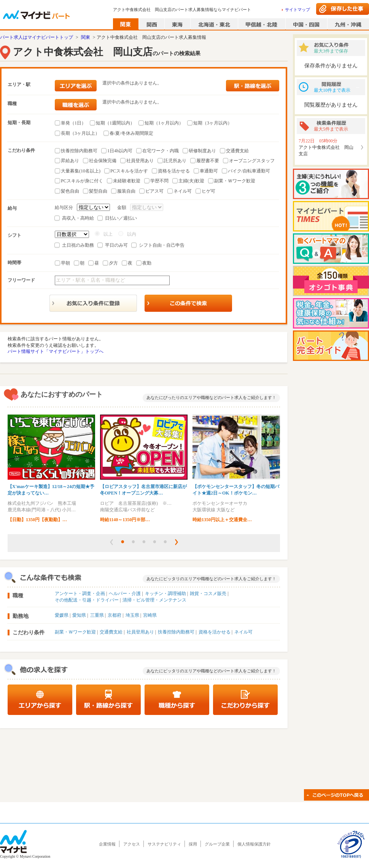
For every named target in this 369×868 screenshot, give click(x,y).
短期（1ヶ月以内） (164, 123)
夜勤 (147, 263)
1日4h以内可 (120, 151)
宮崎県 (150, 615)
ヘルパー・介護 (125, 594)
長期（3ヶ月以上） (80, 133)
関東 (86, 37)
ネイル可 (183, 191)
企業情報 (107, 844)
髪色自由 (70, 191)
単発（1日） (73, 123)
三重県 (97, 615)
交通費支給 (237, 151)
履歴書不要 (208, 161)
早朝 (65, 263)
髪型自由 (98, 191)
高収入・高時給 (78, 218)
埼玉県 (132, 615)
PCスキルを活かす (129, 171)
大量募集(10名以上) (81, 171)
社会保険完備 (103, 161)
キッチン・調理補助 (165, 594)
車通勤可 (209, 171)
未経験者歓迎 (127, 181)
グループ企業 (217, 844)
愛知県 (79, 615)
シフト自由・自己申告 (162, 245)
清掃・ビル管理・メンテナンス (154, 600)
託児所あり (175, 161)
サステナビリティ (164, 844)
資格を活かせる (174, 171)
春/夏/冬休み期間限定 (131, 133)
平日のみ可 (116, 245)
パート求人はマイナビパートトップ (37, 37)
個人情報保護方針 (254, 844)
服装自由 (126, 191)
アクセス (132, 844)
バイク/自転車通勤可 (249, 171)
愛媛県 (62, 615)
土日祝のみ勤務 (78, 245)
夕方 (113, 263)
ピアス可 (154, 191)
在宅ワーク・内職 (161, 151)
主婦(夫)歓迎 (191, 181)
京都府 (115, 615)
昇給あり (70, 161)
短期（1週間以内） (115, 123)
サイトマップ (297, 10)
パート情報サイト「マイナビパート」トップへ (56, 351)
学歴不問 (159, 181)
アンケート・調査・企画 (80, 594)
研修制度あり (202, 151)
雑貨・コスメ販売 (208, 594)
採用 (193, 844)
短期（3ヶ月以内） (213, 123)
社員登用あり (140, 161)
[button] (111, 542)
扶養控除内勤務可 (79, 151)
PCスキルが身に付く (82, 181)
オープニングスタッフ (252, 161)
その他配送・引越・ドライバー (87, 600)
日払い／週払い (121, 218)
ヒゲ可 (208, 191)
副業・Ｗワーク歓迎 (235, 181)
